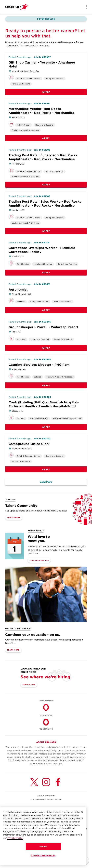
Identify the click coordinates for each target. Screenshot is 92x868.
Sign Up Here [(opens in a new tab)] (14, 517)
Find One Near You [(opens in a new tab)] (39, 560)
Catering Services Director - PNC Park (39, 365)
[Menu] (85, 7)
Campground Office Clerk (29, 444)
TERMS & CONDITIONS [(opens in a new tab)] (46, 796)
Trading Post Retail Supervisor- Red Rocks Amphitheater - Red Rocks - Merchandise (43, 157)
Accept (43, 847)
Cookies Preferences (43, 856)
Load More (46, 482)
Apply (46, 92)
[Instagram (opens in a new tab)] (46, 782)
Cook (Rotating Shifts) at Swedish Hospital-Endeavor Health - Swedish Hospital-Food (44, 404)
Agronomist (18, 289)
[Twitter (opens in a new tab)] (34, 782)
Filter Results (46, 19)
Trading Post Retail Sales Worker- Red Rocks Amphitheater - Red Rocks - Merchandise (45, 204)
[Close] (82, 813)
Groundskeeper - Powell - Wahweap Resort (43, 327)
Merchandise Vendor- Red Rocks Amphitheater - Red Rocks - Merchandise (42, 111)
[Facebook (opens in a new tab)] (58, 782)
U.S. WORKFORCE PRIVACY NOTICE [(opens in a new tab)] (46, 799)
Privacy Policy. (15, 839)
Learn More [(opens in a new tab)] (13, 650)
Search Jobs (29, 685)
